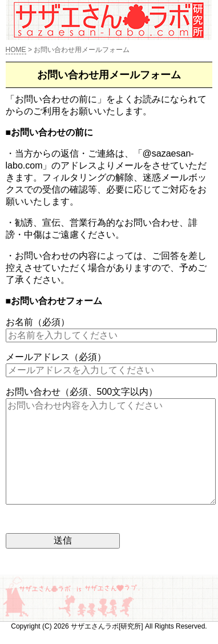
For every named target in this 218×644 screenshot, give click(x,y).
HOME (16, 50)
